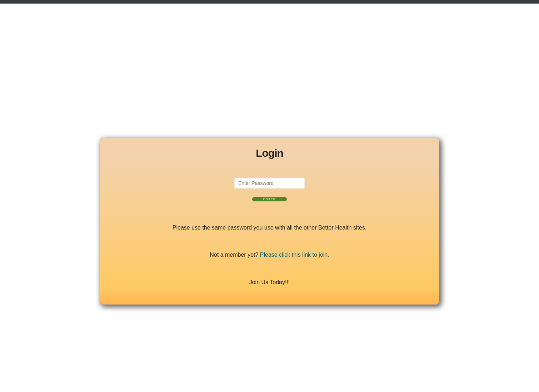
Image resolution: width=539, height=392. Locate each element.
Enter (270, 199)
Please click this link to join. (295, 255)
